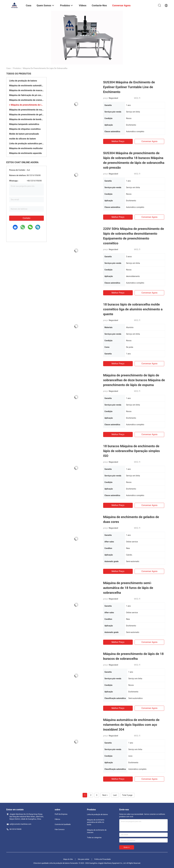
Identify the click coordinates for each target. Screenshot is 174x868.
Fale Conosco (60, 829)
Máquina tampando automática (24, 124)
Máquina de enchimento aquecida (25, 153)
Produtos (17, 68)
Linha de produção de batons (23, 81)
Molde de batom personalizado (24, 134)
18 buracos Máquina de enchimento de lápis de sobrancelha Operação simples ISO (132, 451)
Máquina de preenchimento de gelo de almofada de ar (26, 115)
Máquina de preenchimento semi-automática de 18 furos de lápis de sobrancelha (128, 588)
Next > (105, 795)
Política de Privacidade (103, 859)
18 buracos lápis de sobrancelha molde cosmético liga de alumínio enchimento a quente (133, 309)
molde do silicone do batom (22, 139)
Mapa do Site (68, 859)
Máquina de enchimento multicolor (26, 148)
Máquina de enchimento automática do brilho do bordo (26, 86)
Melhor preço (118, 141)
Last (115, 795)
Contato (27, 218)
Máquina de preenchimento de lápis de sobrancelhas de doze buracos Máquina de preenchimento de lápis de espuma (134, 380)
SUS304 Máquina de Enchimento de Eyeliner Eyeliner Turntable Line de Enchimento (129, 87)
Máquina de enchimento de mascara (26, 90)
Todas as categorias (94, 838)
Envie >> (127, 847)
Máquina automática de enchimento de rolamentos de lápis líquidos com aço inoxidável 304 (131, 725)
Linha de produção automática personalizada (26, 144)
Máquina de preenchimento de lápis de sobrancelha (27, 105)
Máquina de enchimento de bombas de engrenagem (26, 119)
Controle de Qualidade (63, 824)
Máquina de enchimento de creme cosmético (26, 100)
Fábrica (57, 819)
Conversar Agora (149, 141)
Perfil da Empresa (61, 814)
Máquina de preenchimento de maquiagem (26, 110)
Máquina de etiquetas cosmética (25, 129)
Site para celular (84, 859)
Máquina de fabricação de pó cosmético (26, 95)
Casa (8, 68)
